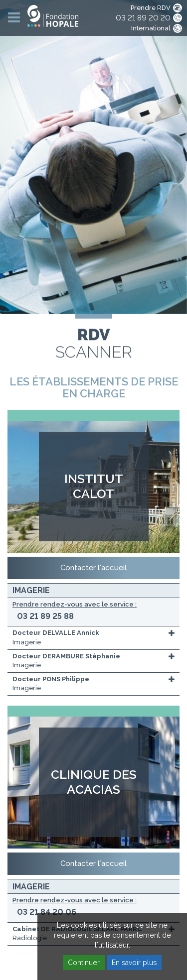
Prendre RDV (151, 8)
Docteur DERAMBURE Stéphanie (66, 656)
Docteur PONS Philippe (51, 679)
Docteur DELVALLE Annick (56, 633)
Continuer (84, 963)
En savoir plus (134, 963)
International (151, 28)
